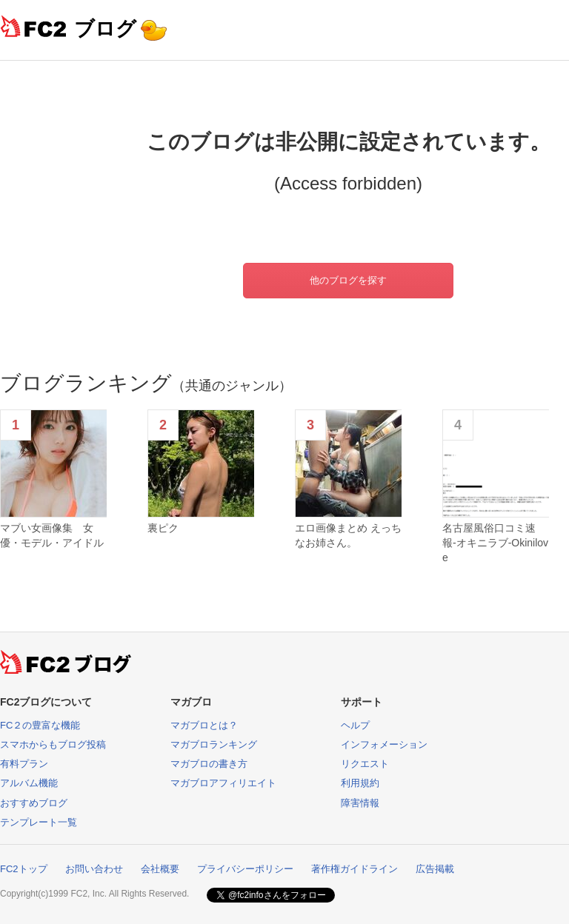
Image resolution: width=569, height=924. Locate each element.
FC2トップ (24, 869)
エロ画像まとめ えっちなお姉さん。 (348, 535)
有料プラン (24, 764)
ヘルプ (355, 725)
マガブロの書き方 (209, 764)
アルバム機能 (29, 783)
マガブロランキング (214, 744)
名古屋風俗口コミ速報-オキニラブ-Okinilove (495, 542)
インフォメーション (384, 744)
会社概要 (160, 869)
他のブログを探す (348, 280)
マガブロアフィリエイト (223, 783)
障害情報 (360, 803)
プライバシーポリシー (245, 869)
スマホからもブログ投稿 (53, 744)
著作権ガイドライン (355, 869)
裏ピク (163, 528)
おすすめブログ (34, 803)
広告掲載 (435, 869)
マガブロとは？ (204, 725)
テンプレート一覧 (39, 822)
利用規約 (360, 783)
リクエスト (365, 764)
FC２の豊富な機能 (40, 725)
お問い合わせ (94, 869)
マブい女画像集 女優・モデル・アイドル (52, 535)
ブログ (105, 29)
